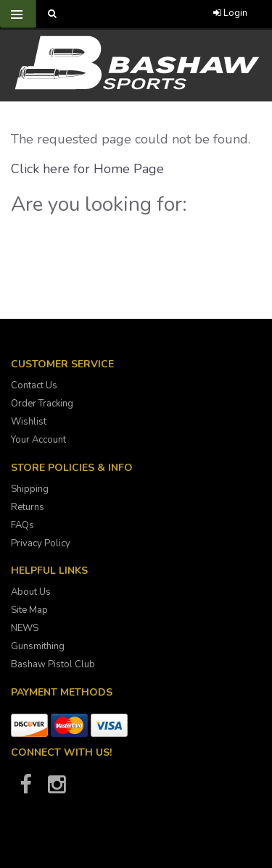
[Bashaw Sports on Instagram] (57, 789)
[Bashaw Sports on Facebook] (25, 789)
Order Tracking (42, 404)
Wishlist (29, 422)
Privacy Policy (41, 543)
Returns (28, 507)
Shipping (30, 489)
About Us (31, 592)
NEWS (25, 628)
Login (230, 13)
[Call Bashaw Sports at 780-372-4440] (121, 14)
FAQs (22, 525)
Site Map (29, 610)
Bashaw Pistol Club (53, 664)
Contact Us (34, 385)
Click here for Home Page (87, 169)
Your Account (38, 440)
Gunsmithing (38, 646)
